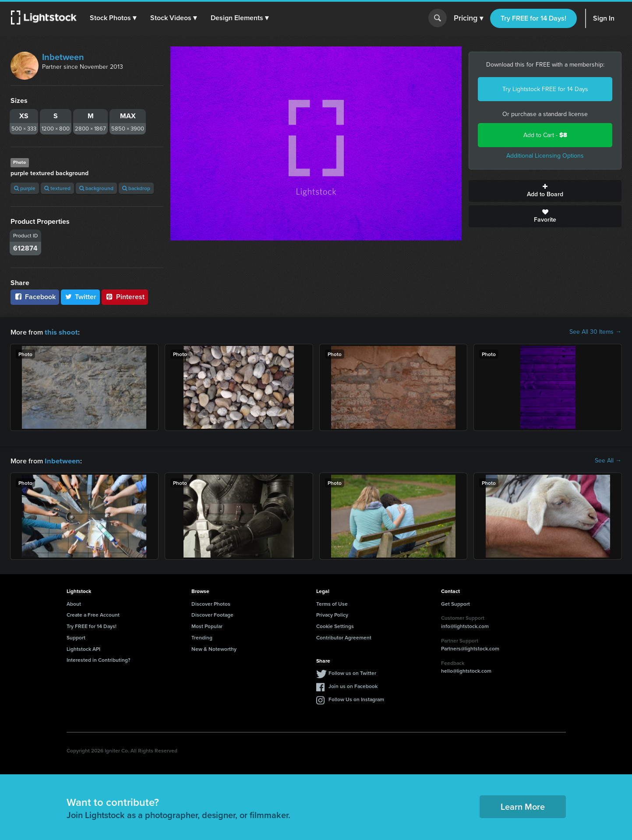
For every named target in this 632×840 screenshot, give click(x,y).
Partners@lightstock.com (470, 648)
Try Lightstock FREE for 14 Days (545, 89)
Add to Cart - (545, 135)
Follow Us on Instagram (356, 698)
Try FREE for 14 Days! (533, 18)
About (74, 603)
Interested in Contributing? (99, 659)
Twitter (81, 297)
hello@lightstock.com (466, 670)
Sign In (604, 18)
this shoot (60, 332)
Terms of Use (332, 603)
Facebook (35, 297)
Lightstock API (83, 648)
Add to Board (545, 191)
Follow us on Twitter (352, 672)
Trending (202, 637)
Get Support (455, 603)
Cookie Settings (335, 625)
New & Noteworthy (214, 648)
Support (76, 637)
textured (57, 188)
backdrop (136, 188)
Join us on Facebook (353, 685)
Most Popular (207, 625)
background (96, 188)
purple (25, 188)
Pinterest (125, 297)
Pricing (468, 18)
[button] (113, 18)
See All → (608, 460)
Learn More (523, 806)
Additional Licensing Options (545, 156)
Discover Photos (211, 603)
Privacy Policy (332, 614)
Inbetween (63, 57)
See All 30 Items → (595, 332)
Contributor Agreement (344, 637)
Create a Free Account (93, 614)
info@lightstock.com (465, 625)
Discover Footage (212, 614)
